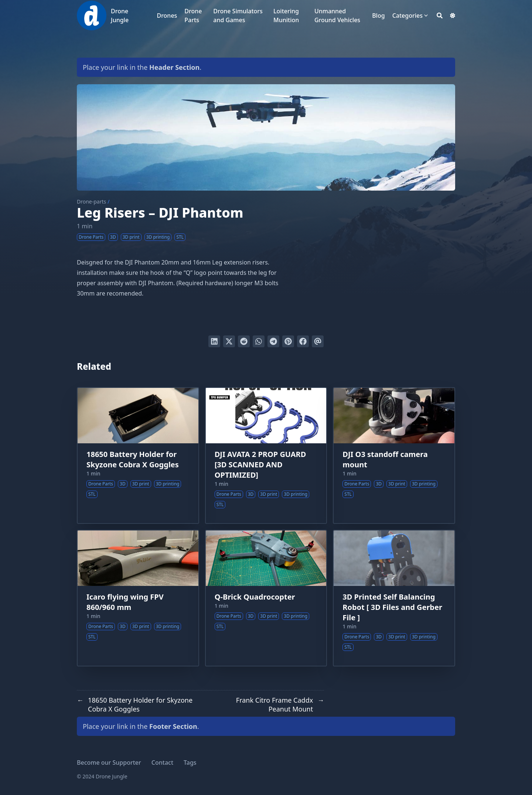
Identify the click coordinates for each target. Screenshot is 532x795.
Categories (407, 16)
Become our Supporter (109, 762)
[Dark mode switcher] (453, 16)
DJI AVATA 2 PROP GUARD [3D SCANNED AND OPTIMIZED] (260, 465)
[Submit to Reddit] (244, 341)
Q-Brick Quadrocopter (255, 597)
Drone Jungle (120, 16)
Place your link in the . (142, 67)
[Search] (440, 16)
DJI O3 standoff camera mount (385, 459)
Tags (190, 762)
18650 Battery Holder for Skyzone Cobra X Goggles (133, 459)
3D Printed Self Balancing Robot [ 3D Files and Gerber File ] (392, 607)
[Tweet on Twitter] (229, 341)
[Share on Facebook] (303, 341)
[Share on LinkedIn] (214, 341)
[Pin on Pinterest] (288, 341)
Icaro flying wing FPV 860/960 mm (125, 602)
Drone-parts (91, 202)
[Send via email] (318, 341)
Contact (162, 762)
